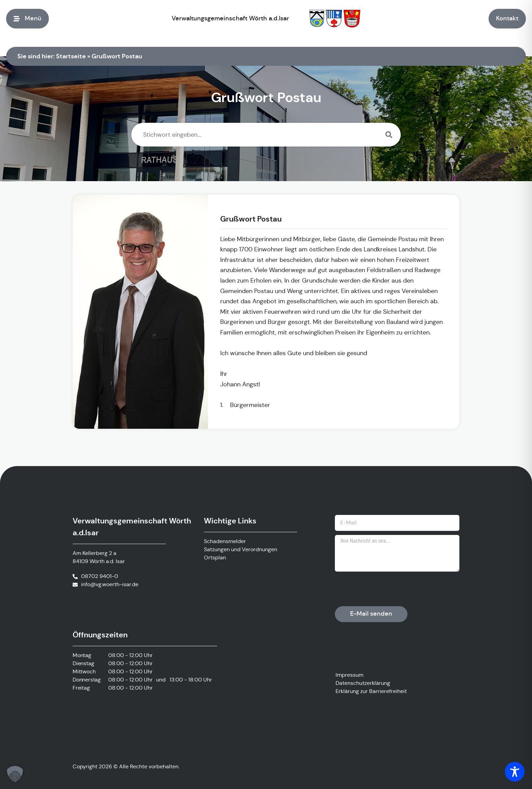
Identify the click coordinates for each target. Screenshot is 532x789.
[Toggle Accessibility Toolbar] (515, 772)
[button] (15, 774)
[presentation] (386, 589)
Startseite (71, 56)
